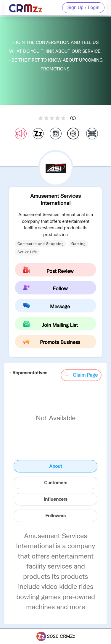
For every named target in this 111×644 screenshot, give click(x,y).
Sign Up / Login (83, 8)
